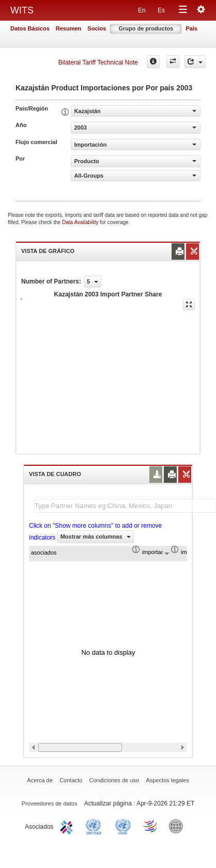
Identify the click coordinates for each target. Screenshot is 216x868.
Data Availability (81, 222)
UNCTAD (96, 826)
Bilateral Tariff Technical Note (98, 62)
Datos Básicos (30, 28)
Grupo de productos (146, 28)
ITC (68, 826)
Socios (97, 28)
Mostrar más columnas (96, 536)
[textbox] (125, 506)
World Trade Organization (151, 826)
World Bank (178, 826)
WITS (22, 10)
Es (161, 10)
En (142, 10)
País (191, 28)
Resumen (69, 28)
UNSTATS (123, 826)
